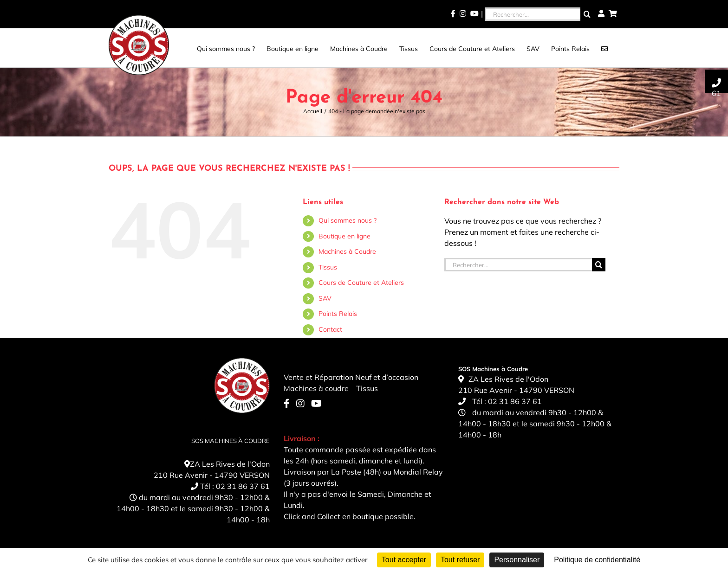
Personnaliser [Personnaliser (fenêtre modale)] (517, 560)
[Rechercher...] (533, 14)
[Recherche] (587, 14)
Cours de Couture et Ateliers (361, 283)
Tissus (328, 267)
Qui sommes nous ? (348, 220)
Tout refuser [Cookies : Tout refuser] (460, 560)
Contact (330, 329)
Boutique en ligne (344, 236)
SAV (325, 298)
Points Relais (338, 314)
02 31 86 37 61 (243, 486)
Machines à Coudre (347, 251)
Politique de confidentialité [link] (597, 560)
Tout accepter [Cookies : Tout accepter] (404, 560)
